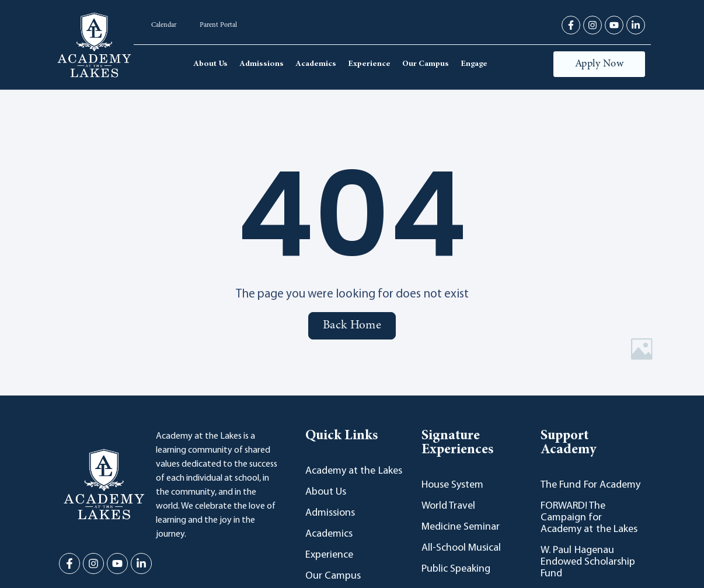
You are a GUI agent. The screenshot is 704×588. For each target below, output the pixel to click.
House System (452, 485)
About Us (210, 64)
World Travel (448, 506)
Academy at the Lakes (354, 471)
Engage (474, 64)
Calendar (164, 25)
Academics (316, 64)
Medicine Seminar (461, 527)
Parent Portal (218, 25)
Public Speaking (456, 569)
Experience (369, 64)
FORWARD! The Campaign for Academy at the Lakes (589, 518)
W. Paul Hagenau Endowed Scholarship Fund (588, 562)
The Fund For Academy (590, 485)
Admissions (262, 64)
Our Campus (426, 64)
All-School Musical (461, 548)
